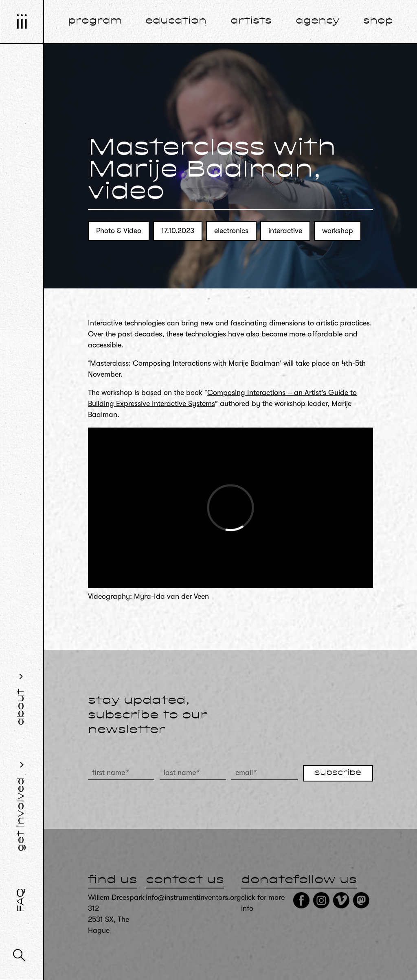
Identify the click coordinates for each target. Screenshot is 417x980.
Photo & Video (119, 231)
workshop (338, 231)
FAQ (21, 900)
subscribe (338, 773)
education (176, 21)
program (95, 21)
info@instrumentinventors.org (193, 897)
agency (318, 21)
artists (251, 21)
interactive (285, 231)
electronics (231, 231)
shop (378, 21)
